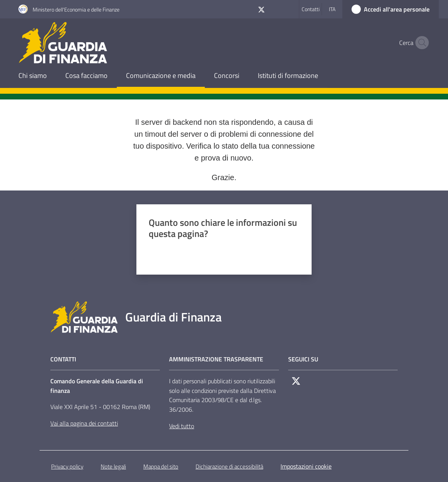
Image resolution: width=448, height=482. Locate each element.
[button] (420, 43)
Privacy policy (67, 466)
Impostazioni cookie (306, 466)
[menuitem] (33, 76)
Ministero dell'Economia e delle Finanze (76, 9)
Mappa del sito (161, 466)
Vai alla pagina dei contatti (84, 423)
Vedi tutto (182, 426)
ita (332, 9)
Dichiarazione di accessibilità (229, 466)
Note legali (113, 466)
